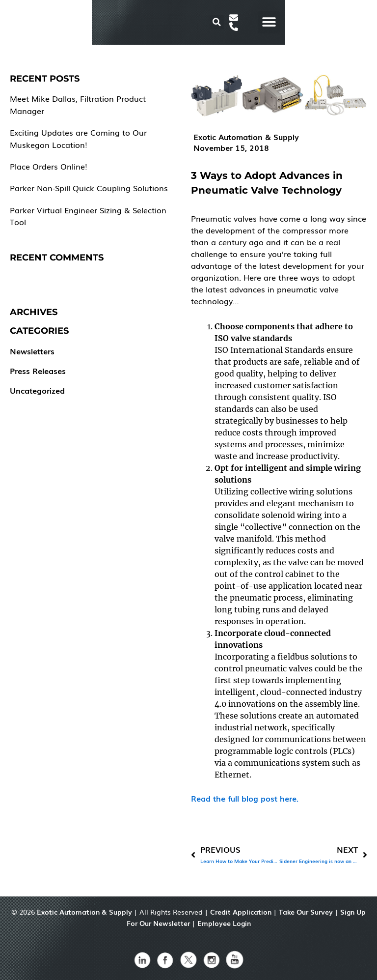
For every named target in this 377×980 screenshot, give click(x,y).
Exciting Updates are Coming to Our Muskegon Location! (78, 138)
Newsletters (32, 351)
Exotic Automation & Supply (84, 912)
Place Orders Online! (49, 166)
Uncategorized (37, 390)
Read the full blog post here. (245, 798)
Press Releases (38, 371)
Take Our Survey (306, 912)
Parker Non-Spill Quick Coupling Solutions (89, 188)
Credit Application (241, 912)
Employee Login (224, 923)
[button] (294, 23)
